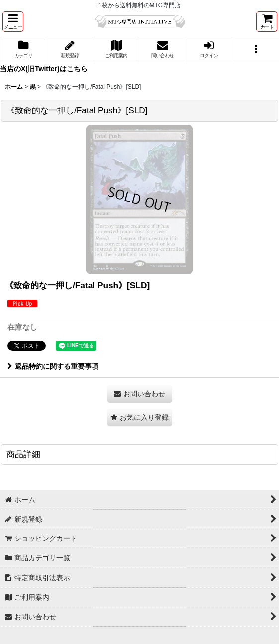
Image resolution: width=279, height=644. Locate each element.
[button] (13, 22)
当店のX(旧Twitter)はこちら (44, 69)
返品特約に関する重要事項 (53, 366)
